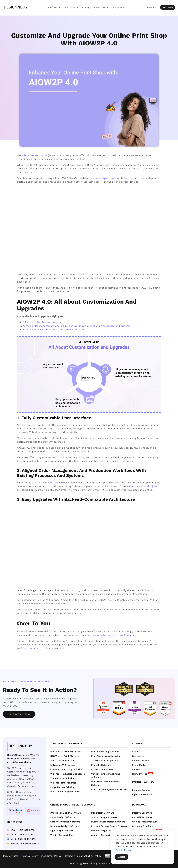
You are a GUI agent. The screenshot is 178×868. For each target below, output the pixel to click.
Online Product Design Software (73, 805)
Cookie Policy (123, 850)
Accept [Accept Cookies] (122, 857)
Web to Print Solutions (66, 743)
